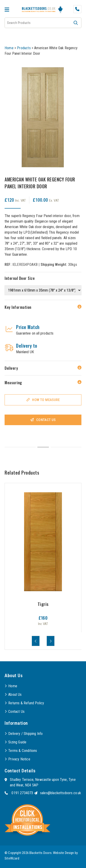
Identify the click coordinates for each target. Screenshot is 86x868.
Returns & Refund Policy (26, 703)
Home (9, 48)
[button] (76, 23)
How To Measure (46, 400)
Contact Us (46, 420)
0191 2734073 (22, 793)
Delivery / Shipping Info (25, 734)
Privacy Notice (19, 759)
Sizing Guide (17, 742)
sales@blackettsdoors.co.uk (61, 793)
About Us (15, 695)
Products (24, 48)
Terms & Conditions (23, 751)
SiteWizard (12, 858)
